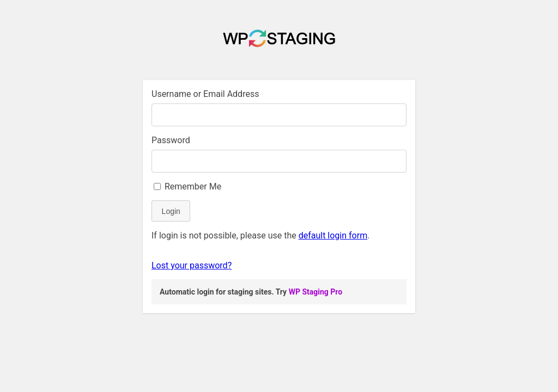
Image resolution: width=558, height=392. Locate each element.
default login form (333, 235)
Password (171, 140)
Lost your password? (192, 265)
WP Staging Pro (316, 292)
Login (171, 211)
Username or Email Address (205, 94)
